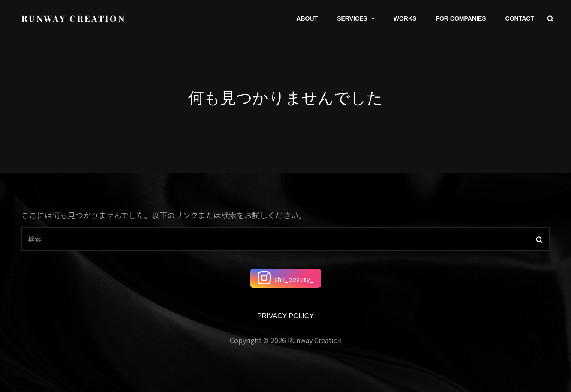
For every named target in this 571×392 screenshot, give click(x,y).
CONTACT (520, 18)
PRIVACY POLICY (285, 316)
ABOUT (307, 18)
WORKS (405, 18)
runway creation (74, 18)
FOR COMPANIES (461, 18)
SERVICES (357, 18)
